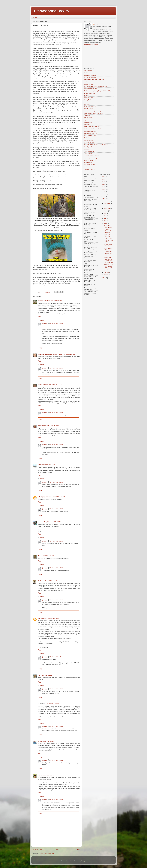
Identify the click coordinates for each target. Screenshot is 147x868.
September (107, 208)
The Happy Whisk (89, 147)
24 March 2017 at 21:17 (57, 657)
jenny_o (45, 324)
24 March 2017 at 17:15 (54, 522)
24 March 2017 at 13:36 (48, 465)
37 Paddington (88, 71)
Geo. (39, 741)
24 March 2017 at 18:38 (57, 541)
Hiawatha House (89, 102)
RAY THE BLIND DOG (91, 133)
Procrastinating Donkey (52, 11)
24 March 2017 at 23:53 (52, 704)
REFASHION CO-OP (90, 136)
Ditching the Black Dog (91, 89)
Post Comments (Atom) (48, 854)
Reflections (87, 138)
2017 (104, 199)
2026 (104, 177)
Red (39, 556)
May (105, 218)
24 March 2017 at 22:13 (46, 675)
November (107, 204)
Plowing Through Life (90, 131)
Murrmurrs (87, 124)
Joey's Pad (87, 115)
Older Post (76, 850)
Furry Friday (107, 225)
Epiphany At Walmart (107, 236)
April (105, 221)
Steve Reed (41, 425)
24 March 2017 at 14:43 (57, 445)
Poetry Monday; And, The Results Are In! (108, 250)
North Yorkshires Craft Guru (92, 127)
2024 (104, 182)
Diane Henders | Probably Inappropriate (95, 86)
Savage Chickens (89, 140)
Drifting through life (90, 93)
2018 (104, 196)
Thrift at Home (88, 154)
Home (35, 17)
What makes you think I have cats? (94, 167)
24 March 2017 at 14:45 (57, 509)
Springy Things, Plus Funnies (108, 245)
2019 (104, 194)
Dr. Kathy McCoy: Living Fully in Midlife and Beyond (99, 91)
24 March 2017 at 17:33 (47, 556)
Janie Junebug (42, 522)
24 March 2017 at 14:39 (57, 368)
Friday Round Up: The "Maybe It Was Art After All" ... (109, 267)
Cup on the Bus (89, 84)
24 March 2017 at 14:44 (57, 482)
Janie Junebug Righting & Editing (94, 113)
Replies (42, 320)
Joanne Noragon (43, 385)
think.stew (87, 149)
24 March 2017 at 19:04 (52, 618)
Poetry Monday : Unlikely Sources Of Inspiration (108, 230)
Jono (39, 465)
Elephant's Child (43, 301)
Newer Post (38, 850)
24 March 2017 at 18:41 (57, 600)
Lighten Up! (88, 120)
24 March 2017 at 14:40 (57, 413)
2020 (104, 191)
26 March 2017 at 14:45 (57, 800)
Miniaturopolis (88, 122)
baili (39, 775)
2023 (104, 184)
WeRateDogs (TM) (90, 165)
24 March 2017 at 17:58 (50, 581)
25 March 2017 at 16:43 (57, 726)
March (106, 223)
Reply (39, 316)
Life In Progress (89, 118)
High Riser (87, 104)
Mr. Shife (40, 581)
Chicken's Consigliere (90, 77)
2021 (104, 189)
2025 (104, 179)
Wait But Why (88, 163)
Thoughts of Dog (89, 151)
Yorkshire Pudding (89, 169)
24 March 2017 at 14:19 (58, 497)
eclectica (87, 95)
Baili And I (87, 73)
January (106, 275)
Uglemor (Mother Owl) (91, 158)
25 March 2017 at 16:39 (57, 689)
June (106, 216)
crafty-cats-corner (89, 82)
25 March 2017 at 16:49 (57, 760)
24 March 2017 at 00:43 (55, 301)
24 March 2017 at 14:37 (57, 324)
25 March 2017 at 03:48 (48, 741)
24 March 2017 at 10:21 (55, 385)
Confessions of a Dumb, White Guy (94, 80)
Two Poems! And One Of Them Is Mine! (108, 240)
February (107, 272)
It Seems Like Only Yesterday (93, 111)
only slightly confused (44, 497)
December (107, 201)
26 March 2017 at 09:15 (48, 775)
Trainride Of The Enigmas (91, 156)
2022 (104, 187)
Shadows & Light (89, 142)
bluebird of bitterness (90, 75)
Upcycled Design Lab (90, 160)
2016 (104, 278)
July (105, 213)
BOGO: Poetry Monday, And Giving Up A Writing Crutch (108, 260)
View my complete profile (91, 45)
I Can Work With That (90, 107)
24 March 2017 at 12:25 (52, 425)
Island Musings (88, 109)
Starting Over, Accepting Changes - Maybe (51, 354)
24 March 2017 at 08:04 (71, 354)
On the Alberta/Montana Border (93, 129)
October (106, 206)
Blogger (84, 861)
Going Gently (88, 100)
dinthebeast (41, 618)
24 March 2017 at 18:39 (57, 568)
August (106, 211)
